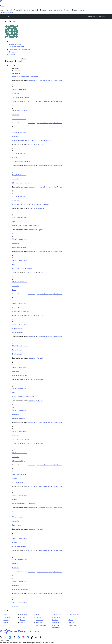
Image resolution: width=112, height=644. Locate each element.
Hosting (6, 620)
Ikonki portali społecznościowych (23, 397)
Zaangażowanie (14, 52)
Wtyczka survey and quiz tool (22, 268)
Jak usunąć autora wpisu (20, 439)
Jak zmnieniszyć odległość (21, 162)
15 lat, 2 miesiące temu (20, 496)
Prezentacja (24, 615)
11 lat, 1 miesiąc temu (19, 132)
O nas (5, 615)
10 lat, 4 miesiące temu (20, 89)
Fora (8, 17)
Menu (14, 290)
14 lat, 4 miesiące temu (20, 453)
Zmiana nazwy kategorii (20, 589)
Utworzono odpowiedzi (16, 47)
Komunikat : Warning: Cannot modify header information (31, 204)
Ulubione (12, 55)
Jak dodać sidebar (18, 482)
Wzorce (22, 622)
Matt (71, 620)
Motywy (40, 379)
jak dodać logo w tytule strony (22, 183)
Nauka (38, 615)
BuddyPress (73, 625)
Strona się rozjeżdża (19, 247)
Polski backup (17, 525)
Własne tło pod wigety (20, 375)
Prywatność (7, 622)
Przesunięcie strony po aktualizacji (24, 504)
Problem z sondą (18, 333)
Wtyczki (40, 144)
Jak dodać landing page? (21, 97)
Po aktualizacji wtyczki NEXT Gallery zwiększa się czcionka (32, 140)
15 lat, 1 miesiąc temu (19, 474)
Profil (10, 41)
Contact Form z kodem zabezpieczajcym (26, 226)
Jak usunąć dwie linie (19, 119)
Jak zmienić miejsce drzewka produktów (26, 76)
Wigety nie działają (18, 461)
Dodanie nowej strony (19, 418)
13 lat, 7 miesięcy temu (20, 239)
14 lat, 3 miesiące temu (20, 367)
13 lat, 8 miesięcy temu (20, 260)
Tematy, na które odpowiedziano (20, 49)
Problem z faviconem (19, 546)
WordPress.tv (41, 625)
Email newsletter (18, 354)
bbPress (72, 622)
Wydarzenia (56, 617)
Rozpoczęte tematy (15, 44)
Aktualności (7, 617)
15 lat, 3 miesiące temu (20, 560)
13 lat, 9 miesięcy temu (20, 303)
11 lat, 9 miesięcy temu (20, 218)
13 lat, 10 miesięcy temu (20, 346)
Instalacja (41, 208)
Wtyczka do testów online (21, 311)
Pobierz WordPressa (7, 13)
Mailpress (15, 568)
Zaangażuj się (57, 615)
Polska (37, 632)
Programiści (40, 622)
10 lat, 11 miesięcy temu (20, 111)
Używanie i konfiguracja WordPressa (50, 80)
